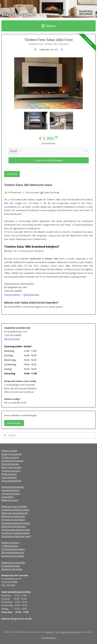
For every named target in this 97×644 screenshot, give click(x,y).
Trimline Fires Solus (11, 471)
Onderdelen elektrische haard (16, 536)
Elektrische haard (10, 500)
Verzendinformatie (11, 566)
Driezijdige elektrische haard (15, 510)
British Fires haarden (12, 454)
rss (57, 632)
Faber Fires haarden (11, 467)
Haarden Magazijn (10, 490)
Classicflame (8, 497)
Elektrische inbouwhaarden (15, 513)
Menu (48, 26)
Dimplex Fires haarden (12, 461)
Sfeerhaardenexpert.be (13, 553)
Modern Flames (9, 474)
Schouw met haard (10, 494)
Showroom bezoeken (12, 569)
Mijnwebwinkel (49, 638)
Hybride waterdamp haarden (16, 530)
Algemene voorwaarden (13, 563)
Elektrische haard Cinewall (14, 506)
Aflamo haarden (9, 451)
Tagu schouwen (9, 477)
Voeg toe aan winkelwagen (48, 160)
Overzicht (12, 174)
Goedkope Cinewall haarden (15, 533)
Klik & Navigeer (31, 295)
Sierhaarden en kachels (13, 556)
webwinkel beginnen (70, 632)
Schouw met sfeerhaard (13, 520)
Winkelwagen (14, 423)
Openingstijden (12, 295)
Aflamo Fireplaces (10, 543)
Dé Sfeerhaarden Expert (13, 549)
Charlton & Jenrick (10, 457)
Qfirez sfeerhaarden (11, 481)
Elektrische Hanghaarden (14, 526)
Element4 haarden (10, 464)
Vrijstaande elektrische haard (16, 523)
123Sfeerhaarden (10, 546)
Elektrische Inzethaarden (13, 516)
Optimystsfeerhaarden (13, 487)
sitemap (49, 632)
